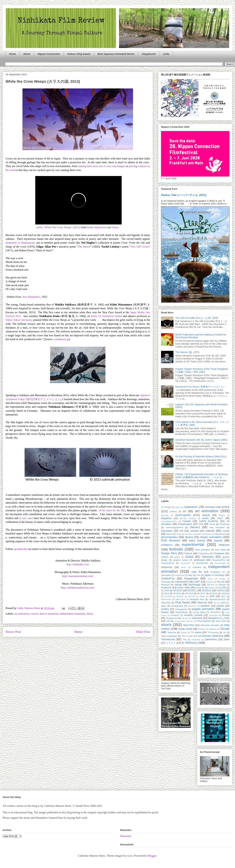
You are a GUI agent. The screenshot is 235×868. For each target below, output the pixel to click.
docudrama (221, 534)
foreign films (169, 553)
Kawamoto (191, 578)
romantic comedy (193, 615)
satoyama (197, 618)
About (27, 54)
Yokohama (196, 640)
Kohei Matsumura (97, 227)
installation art (218, 572)
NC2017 (201, 594)
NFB (212, 596)
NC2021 (180, 596)
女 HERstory (189, 643)
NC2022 (192, 596)
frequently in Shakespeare (20, 243)
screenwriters (180, 621)
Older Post (143, 632)
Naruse (211, 588)
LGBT (197, 582)
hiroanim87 (185, 563)
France (188, 553)
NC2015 (177, 594)
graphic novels (181, 560)
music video (184, 588)
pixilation (205, 606)
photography (177, 606)
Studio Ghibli (185, 629)
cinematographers (174, 528)
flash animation (203, 550)
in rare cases (26, 518)
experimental (193, 545)
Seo (192, 621)
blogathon (166, 518)
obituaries (166, 603)
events (218, 541)
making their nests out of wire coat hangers (102, 166)
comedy (194, 531)
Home (13, 54)
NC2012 (206, 590)
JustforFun (168, 578)
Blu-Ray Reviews (188, 518)
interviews (166, 575)
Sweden (201, 629)
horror (184, 567)
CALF (220, 518)
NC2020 (168, 596)
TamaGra (172, 633)
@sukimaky (21, 549)
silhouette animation (210, 625)
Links (166, 54)
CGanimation (185, 524)
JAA (198, 575)
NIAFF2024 (180, 599)
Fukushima (204, 554)
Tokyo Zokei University (19, 320)
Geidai (189, 557)
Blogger (152, 856)
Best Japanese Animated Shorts (116, 54)
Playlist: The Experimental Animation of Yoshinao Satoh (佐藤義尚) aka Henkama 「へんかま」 (202, 476)
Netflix (202, 596)
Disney (208, 534)
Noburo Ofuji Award (79, 54)
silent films (189, 625)
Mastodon (126, 836)
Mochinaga (194, 585)
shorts (90, 614)
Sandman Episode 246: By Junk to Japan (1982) (201, 440)
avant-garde (183, 515)
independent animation (72, 614)
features (224, 545)
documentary (169, 537)
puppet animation (203, 609)
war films (194, 636)
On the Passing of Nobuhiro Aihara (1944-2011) (201, 456)
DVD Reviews (171, 541)
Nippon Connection (49, 54)
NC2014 (165, 594)
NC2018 (213, 594)
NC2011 (192, 590)
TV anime (196, 632)
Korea (210, 579)
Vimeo (115, 227)
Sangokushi (149, 54)
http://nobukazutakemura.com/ (78, 588)
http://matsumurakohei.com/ (78, 576)
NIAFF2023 (166, 599)
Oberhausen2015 (217, 599)
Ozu (215, 603)
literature (210, 582)
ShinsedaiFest (204, 621)
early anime (197, 541)
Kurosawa (166, 582)
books (205, 518)
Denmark (180, 534)
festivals (176, 549)
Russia (226, 615)
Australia (165, 515)
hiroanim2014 (219, 560)
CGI (201, 524)
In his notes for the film (112, 510)
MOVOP (211, 585)
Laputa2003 (181, 582)
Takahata (212, 629)
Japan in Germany (214, 575)
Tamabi (225, 629)
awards (206, 515)
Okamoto (202, 603)
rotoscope (213, 615)
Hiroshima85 (220, 563)
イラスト (171, 643)
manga (178, 585)
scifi (168, 621)
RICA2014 (215, 612)
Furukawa (219, 553)
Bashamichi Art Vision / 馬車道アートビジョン (200, 387)
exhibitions (167, 545)
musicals (200, 588)
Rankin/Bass (182, 612)
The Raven (84, 247)
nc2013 (220, 590)
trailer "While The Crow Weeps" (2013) (58, 227)
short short (221, 621)
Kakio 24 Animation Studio (106, 316)
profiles (165, 609)
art (185, 511)
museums (166, 588)
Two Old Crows (140, 247)
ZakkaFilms (211, 639)
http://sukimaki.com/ (78, 564)
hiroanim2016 (168, 563)
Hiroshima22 (202, 563)
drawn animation (49, 614)
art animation (22, 614)
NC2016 (189, 594)
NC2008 (222, 588)
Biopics (222, 515)
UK (224, 633)
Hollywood (167, 567)
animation (210, 507)
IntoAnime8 (180, 575)
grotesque (199, 560)
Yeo (184, 640)
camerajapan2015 (169, 521)
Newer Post (13, 632)
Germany (208, 557)
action (178, 507)
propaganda (181, 609)
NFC (223, 596)
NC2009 (165, 591)
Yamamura (168, 639)
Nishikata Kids (197, 599)
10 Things (166, 507)
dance (169, 534)
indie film (197, 572)
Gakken (165, 557)
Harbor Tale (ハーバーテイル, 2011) (184, 195)
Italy (190, 575)
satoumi (185, 618)
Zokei (227, 639)
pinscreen (192, 606)
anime (225, 507)
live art (221, 582)
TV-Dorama (213, 633)
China (212, 524)
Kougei (222, 579)
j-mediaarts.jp (61, 339)
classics (195, 527)
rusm (130, 856)
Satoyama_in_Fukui (219, 618)
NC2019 (225, 594)
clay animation (217, 528)
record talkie (199, 612)
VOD (184, 636)
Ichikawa (197, 567)
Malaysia (165, 585)
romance (175, 615)
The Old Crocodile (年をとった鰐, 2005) (197, 318)
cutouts (34, 614)
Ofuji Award (182, 602)
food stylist (220, 550)
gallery (177, 557)
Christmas (225, 524)
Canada (187, 521)
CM (181, 531)
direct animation (195, 534)
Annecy (173, 511)
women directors (213, 636)
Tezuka (184, 633)
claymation (167, 531)
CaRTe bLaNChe (209, 521)
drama (189, 537)
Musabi (222, 585)
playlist (220, 606)
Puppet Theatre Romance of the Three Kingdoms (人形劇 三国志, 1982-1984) (202, 370)
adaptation (191, 507)
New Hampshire (31, 297)
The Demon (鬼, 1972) (187, 352)
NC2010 (177, 590)
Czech (226, 531)
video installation (169, 636)
